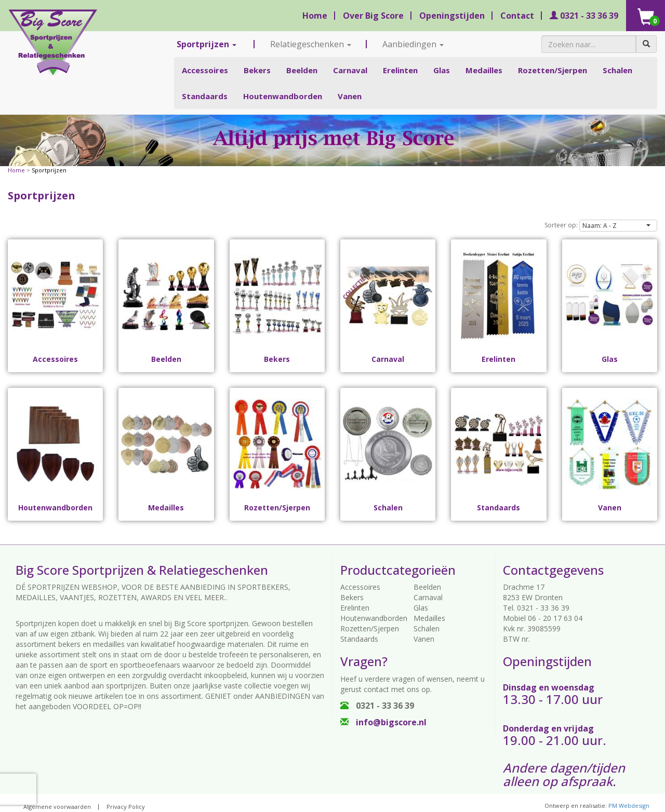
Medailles (484, 70)
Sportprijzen (207, 44)
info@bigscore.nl (383, 722)
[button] (618, 226)
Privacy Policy (126, 807)
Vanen (350, 96)
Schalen (617, 70)
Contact (517, 16)
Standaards (205, 96)
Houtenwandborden (283, 96)
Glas (442, 70)
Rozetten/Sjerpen (553, 70)
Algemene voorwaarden (57, 807)
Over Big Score (373, 16)
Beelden (302, 70)
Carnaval (350, 70)
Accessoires (205, 70)
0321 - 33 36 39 (584, 16)
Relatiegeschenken (311, 44)
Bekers (257, 70)
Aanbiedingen (413, 44)
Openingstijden (452, 16)
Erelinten (400, 70)
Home (315, 16)
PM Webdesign (629, 806)
